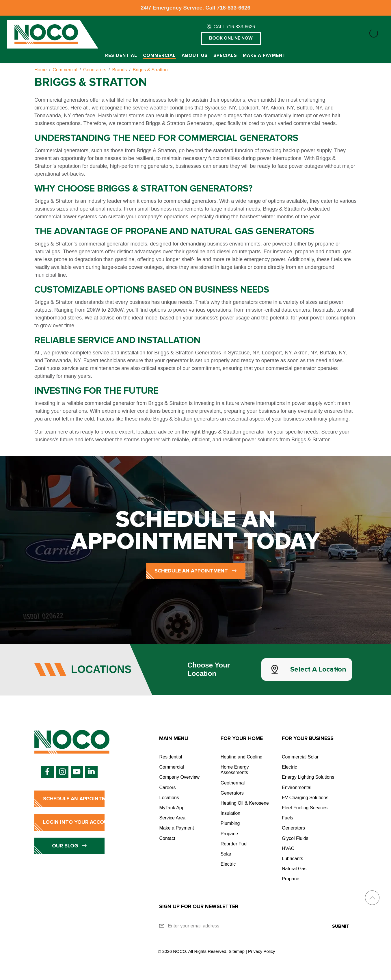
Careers (167, 787)
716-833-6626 (234, 8)
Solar (226, 854)
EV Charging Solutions (305, 798)
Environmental (297, 787)
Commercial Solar (300, 757)
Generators (232, 793)
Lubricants (293, 859)
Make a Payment (264, 56)
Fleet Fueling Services (305, 808)
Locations (169, 798)
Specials (225, 56)
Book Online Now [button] (231, 38)
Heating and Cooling (242, 757)
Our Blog (69, 846)
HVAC (288, 848)
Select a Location (318, 669)
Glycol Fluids (295, 838)
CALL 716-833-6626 (234, 27)
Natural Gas (294, 869)
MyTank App (172, 808)
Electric (228, 864)
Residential (121, 56)
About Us (195, 56)
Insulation (231, 813)
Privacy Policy (261, 951)
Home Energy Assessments (235, 770)
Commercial (159, 56)
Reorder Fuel (234, 844)
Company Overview (179, 777)
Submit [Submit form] (341, 926)
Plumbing (230, 823)
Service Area (172, 818)
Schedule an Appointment (196, 571)
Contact (167, 838)
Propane (229, 834)
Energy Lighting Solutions (308, 777)
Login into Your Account (74, 822)
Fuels (287, 818)
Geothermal (233, 783)
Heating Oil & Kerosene (245, 803)
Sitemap (237, 951)
